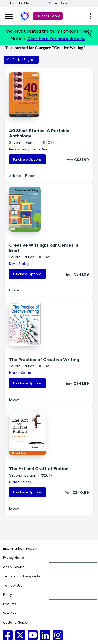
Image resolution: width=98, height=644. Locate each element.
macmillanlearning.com (20, 548)
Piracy (7, 595)
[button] (92, 16)
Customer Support (16, 622)
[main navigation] (9, 16)
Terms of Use (13, 585)
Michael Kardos (20, 482)
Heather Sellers (20, 373)
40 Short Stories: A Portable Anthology (39, 133)
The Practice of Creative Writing (44, 360)
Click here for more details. (56, 39)
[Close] (90, 35)
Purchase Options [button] (27, 160)
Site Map (9, 613)
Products (9, 604)
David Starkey (19, 264)
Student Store (58, 3)
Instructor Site (19, 3)
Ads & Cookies (14, 567)
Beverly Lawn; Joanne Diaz (28, 149)
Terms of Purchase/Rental (22, 576)
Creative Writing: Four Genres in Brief (44, 248)
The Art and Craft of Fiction (39, 469)
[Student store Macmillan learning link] (28, 16)
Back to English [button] (21, 60)
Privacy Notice (13, 558)
